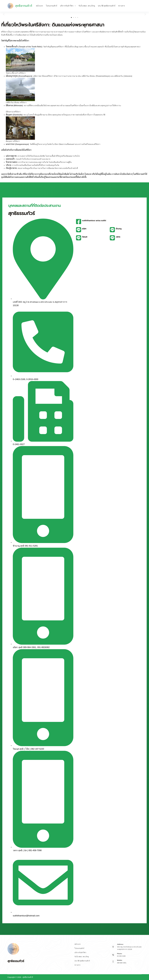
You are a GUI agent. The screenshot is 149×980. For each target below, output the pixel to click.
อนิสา (84, 229)
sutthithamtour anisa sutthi (94, 221)
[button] (4, 14)
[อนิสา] (79, 230)
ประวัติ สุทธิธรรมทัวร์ (107, 6)
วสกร (118, 237)
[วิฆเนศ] (79, 238)
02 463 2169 (121, 956)
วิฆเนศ (85, 237)
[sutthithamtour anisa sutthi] (79, 222)
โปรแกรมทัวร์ (52, 6)
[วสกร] (112, 238)
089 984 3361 (122, 963)
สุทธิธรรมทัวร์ (24, 6)
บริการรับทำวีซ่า (68, 6)
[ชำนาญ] (112, 230)
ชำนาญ (119, 229)
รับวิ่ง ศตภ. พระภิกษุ (87, 6)
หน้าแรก (39, 6)
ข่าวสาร (122, 6)
